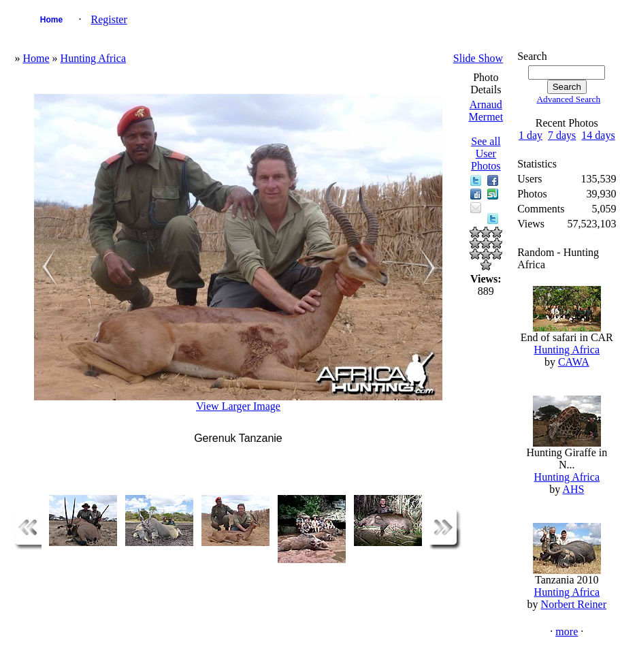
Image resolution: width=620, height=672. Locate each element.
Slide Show (478, 58)
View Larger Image (238, 406)
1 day (531, 135)
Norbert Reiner (574, 604)
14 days (598, 135)
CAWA (574, 362)
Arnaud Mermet (486, 111)
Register (109, 19)
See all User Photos (486, 154)
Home (51, 20)
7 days (562, 135)
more (567, 631)
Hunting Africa (93, 58)
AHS (573, 489)
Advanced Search (568, 99)
